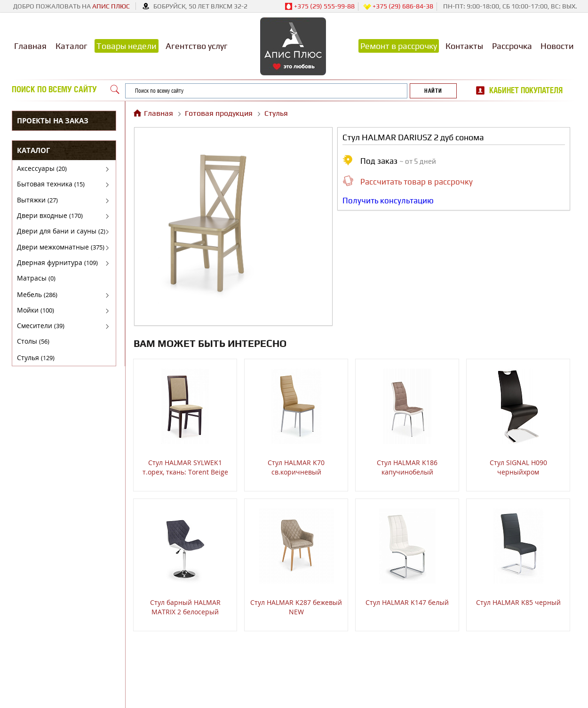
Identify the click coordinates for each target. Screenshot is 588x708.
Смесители (41, 326)
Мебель (37, 294)
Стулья (36, 358)
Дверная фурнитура (57, 262)
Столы (33, 341)
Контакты (464, 46)
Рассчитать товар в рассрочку (417, 182)
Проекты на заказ (53, 121)
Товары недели (127, 46)
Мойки (36, 310)
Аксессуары (42, 168)
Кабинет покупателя (526, 90)
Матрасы (36, 278)
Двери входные (50, 215)
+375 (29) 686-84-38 (398, 7)
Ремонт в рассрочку (399, 46)
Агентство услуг (197, 46)
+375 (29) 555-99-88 (320, 7)
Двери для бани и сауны (61, 231)
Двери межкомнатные (61, 247)
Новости (557, 46)
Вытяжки (37, 200)
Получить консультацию (388, 201)
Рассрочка (512, 46)
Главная (30, 46)
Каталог (72, 46)
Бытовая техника (51, 184)
